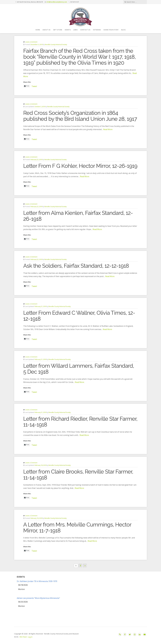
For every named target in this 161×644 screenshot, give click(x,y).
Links (75, 30)
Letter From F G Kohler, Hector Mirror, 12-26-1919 (80, 166)
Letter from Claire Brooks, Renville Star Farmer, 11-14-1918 (78, 475)
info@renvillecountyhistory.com (57, 2)
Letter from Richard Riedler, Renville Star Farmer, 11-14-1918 (80, 422)
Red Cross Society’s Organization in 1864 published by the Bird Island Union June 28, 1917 (80, 116)
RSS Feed (23, 637)
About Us (46, 30)
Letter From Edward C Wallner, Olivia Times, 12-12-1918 (79, 316)
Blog (123, 30)
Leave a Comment (31, 42)
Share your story (111, 30)
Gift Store (58, 30)
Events (68, 30)
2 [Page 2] (81, 566)
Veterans (97, 30)
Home (38, 30)
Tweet (34, 86)
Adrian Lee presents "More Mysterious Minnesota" (38, 598)
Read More (108, 129)
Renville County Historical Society (56, 44)
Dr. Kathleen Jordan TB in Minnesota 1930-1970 (37, 581)
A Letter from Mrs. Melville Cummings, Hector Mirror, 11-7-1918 (77, 528)
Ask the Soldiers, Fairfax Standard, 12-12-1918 (76, 266)
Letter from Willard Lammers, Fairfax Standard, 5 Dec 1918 (79, 369)
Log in (30, 637)
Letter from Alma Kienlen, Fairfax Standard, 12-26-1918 (78, 216)
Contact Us (85, 30)
